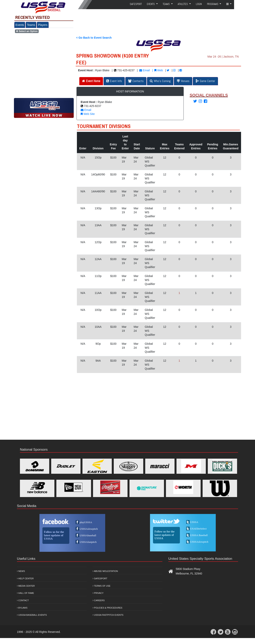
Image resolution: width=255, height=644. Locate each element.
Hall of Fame (25, 593)
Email (145, 70)
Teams (31, 25)
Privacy (98, 593)
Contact (23, 600)
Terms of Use (102, 586)
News (21, 571)
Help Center (25, 578)
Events (20, 25)
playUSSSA (86, 522)
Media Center (26, 586)
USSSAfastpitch (88, 542)
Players (43, 25)
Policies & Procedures (107, 608)
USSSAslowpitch (89, 529)
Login (199, 4)
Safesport (100, 578)
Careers (99, 600)
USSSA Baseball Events (32, 615)
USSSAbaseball (88, 535)
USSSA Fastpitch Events (108, 615)
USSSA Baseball (199, 535)
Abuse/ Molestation (105, 571)
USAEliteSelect (198, 529)
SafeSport (136, 4)
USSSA (194, 522)
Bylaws (22, 608)
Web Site (88, 114)
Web (159, 70)
